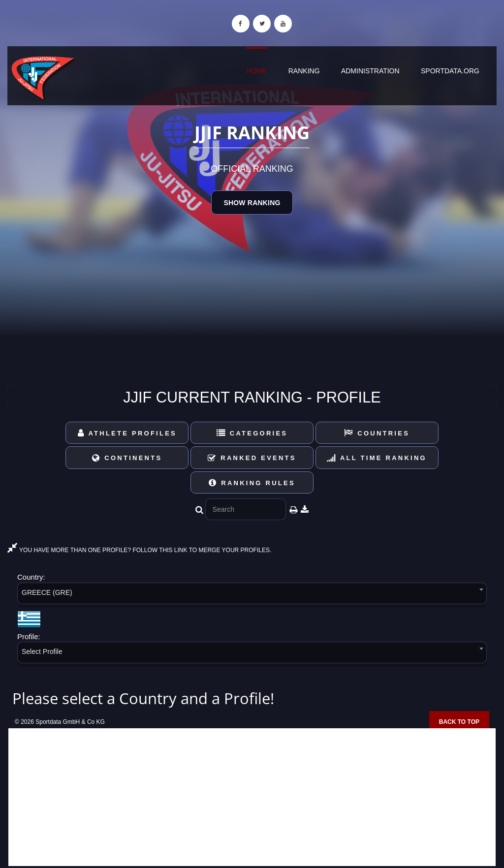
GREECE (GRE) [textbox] (47, 592)
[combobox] (252, 595)
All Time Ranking (377, 458)
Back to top (459, 722)
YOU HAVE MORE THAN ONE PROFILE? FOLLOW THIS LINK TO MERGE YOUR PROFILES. (139, 550)
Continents (127, 458)
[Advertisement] (252, 797)
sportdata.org (450, 71)
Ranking (304, 71)
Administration (370, 71)
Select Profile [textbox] (42, 651)
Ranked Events (252, 458)
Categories (252, 433)
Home (256, 71)
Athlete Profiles (127, 433)
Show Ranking (252, 203)
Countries (377, 433)
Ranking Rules (252, 483)
